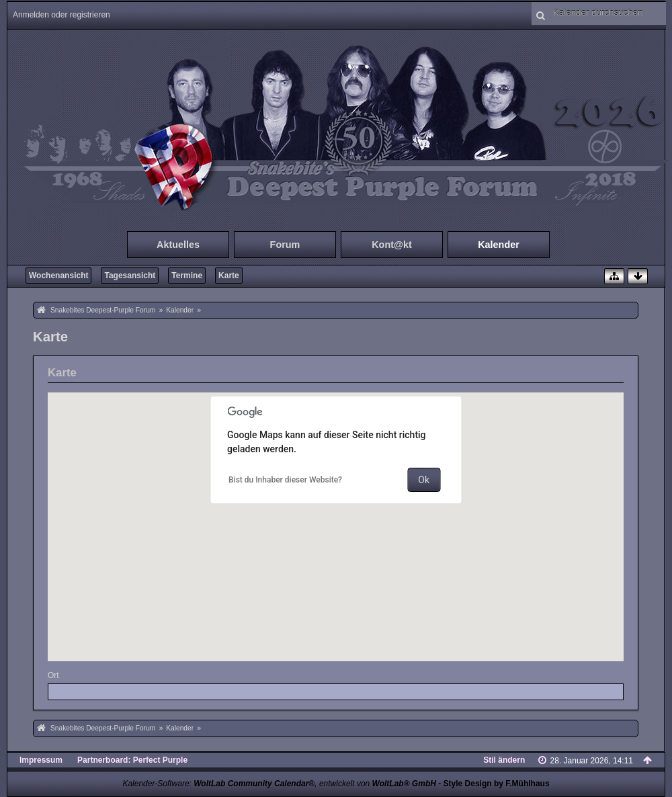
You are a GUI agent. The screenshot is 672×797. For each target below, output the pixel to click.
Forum (285, 245)
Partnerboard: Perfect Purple (132, 760)
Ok (424, 480)
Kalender (499, 245)
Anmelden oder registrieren (61, 15)
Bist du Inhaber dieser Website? (285, 480)
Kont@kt (392, 245)
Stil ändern (504, 760)
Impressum (41, 760)
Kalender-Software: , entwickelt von (279, 784)
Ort (53, 675)
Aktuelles (178, 245)
